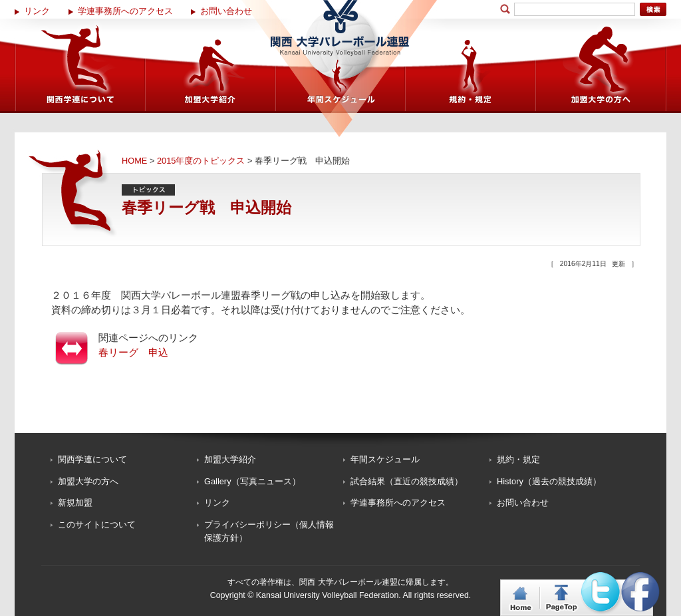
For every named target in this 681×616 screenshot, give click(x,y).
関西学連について (92, 459)
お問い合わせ (226, 11)
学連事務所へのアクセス (125, 11)
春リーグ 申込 (133, 353)
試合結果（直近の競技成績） (407, 481)
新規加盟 (75, 503)
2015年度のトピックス (201, 161)
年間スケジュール (385, 459)
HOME (134, 161)
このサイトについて (97, 525)
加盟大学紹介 (230, 459)
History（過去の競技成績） (549, 481)
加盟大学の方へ (88, 481)
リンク (37, 11)
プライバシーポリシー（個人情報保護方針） (269, 531)
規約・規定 (518, 459)
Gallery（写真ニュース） (252, 481)
